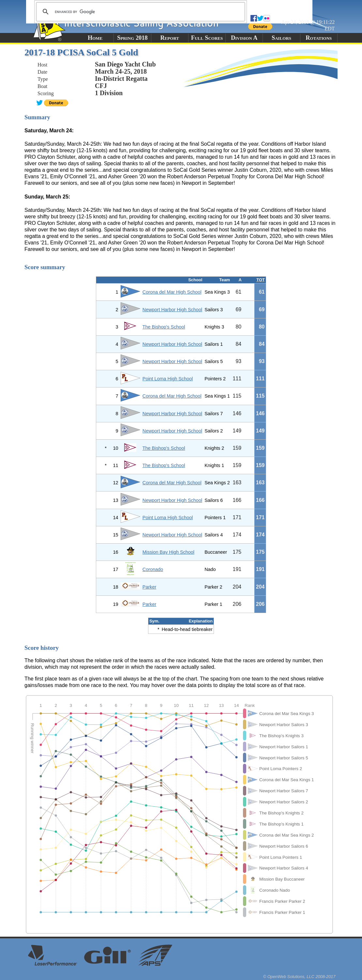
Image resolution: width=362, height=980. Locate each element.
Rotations (319, 38)
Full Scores (207, 38)
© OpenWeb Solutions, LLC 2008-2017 (299, 977)
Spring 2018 (132, 38)
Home (95, 38)
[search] (140, 12)
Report (170, 38)
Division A (244, 38)
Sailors (281, 38)
